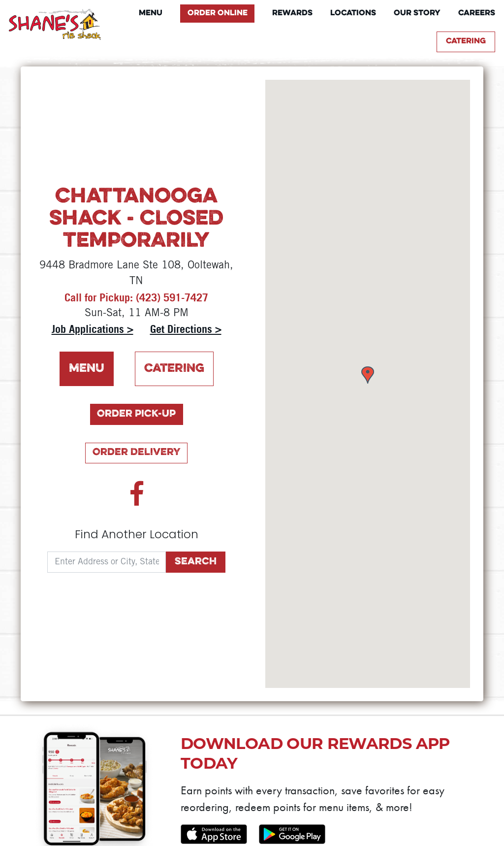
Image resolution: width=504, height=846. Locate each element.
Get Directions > (186, 329)
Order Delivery (137, 453)
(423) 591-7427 (172, 297)
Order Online (218, 13)
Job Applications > (93, 329)
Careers (477, 13)
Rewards (292, 13)
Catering (466, 41)
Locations (353, 13)
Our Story (417, 13)
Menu (151, 13)
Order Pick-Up (136, 414)
